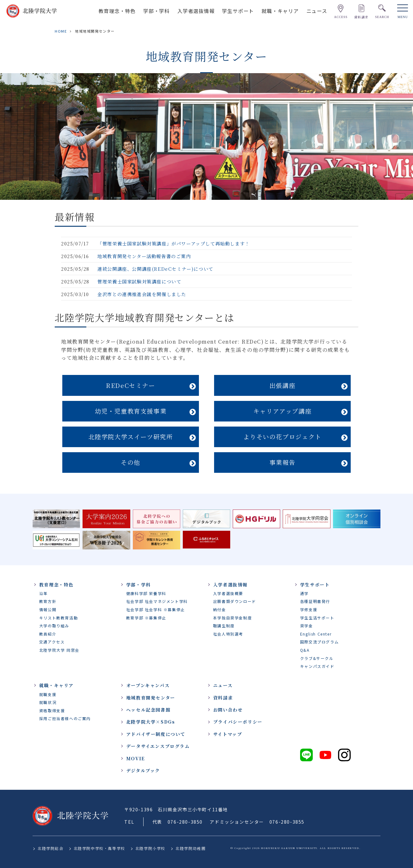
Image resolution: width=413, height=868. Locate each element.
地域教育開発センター (151, 698)
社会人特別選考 (228, 634)
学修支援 (309, 609)
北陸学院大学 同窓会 (59, 650)
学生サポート (238, 11)
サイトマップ (228, 734)
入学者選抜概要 (228, 593)
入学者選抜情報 (196, 11)
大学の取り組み (54, 626)
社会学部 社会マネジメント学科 (157, 601)
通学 (304, 593)
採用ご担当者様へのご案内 (65, 718)
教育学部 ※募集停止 (146, 618)
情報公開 (48, 609)
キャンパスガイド (317, 666)
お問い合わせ (228, 710)
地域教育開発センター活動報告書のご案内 (144, 256)
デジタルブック (143, 770)
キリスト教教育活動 (59, 618)
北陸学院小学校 (150, 848)
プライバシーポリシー (238, 722)
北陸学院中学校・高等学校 (99, 848)
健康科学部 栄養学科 (146, 593)
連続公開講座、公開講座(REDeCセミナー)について (155, 269)
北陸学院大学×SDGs (151, 722)
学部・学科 (157, 11)
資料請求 (223, 698)
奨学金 (307, 626)
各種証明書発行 (315, 601)
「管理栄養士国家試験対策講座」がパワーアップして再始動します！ (174, 243)
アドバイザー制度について (156, 734)
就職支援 (48, 694)
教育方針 (48, 601)
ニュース (317, 11)
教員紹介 (48, 634)
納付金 (220, 609)
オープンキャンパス (148, 685)
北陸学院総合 (51, 848)
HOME (61, 31)
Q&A (305, 650)
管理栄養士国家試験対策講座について (139, 281)
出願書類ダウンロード (235, 601)
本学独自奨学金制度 (232, 618)
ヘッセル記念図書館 (148, 710)
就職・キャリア (280, 11)
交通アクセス (52, 642)
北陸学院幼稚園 (191, 848)
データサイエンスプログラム (158, 746)
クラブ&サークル (317, 658)
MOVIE (136, 758)
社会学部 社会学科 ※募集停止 (156, 609)
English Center (316, 634)
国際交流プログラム (319, 642)
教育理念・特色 (117, 11)
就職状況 (48, 702)
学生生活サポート (317, 618)
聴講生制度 (224, 626)
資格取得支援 (52, 710)
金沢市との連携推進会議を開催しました (142, 294)
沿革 (43, 593)
